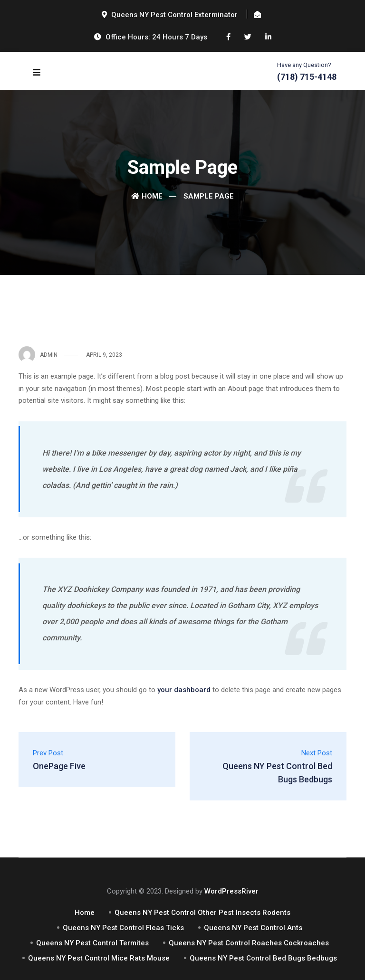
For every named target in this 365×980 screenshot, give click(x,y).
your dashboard (184, 690)
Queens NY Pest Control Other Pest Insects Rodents (202, 913)
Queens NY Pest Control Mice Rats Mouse (99, 958)
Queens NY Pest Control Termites (92, 943)
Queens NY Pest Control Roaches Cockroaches (249, 943)
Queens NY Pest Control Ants (253, 928)
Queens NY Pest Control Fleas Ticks (123, 928)
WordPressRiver (231, 891)
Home (147, 196)
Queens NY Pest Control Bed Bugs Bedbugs (263, 958)
